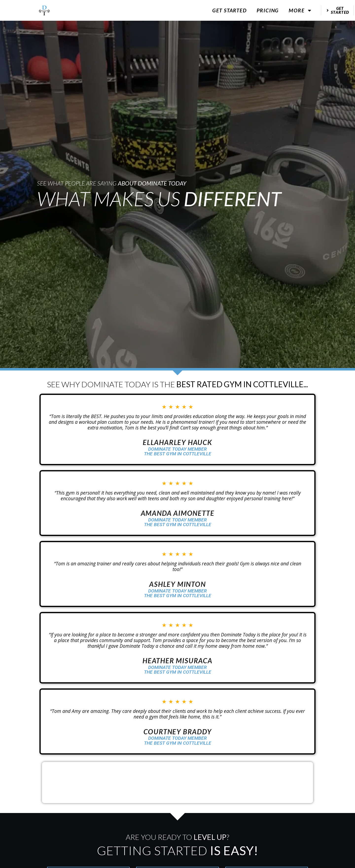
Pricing (268, 10)
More (300, 10)
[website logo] (44, 10)
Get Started (230, 10)
